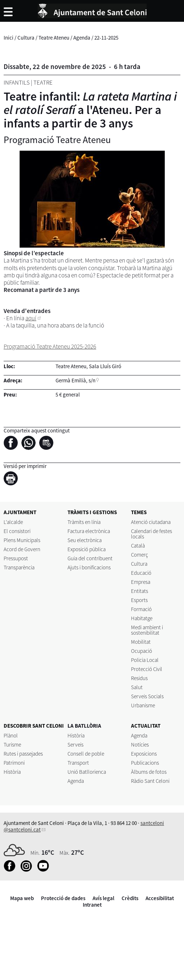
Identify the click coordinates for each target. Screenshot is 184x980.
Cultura (26, 38)
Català (138, 546)
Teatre (43, 82)
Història (12, 772)
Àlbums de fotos (149, 772)
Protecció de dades (63, 898)
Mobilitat (141, 642)
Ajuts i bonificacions (89, 567)
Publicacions (145, 763)
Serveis (75, 745)
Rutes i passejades (23, 754)
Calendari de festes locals (152, 534)
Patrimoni (14, 763)
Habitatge (142, 618)
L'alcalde (13, 522)
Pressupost (16, 558)
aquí (31, 318)
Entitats (140, 591)
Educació (141, 573)
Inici (9, 38)
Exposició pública (87, 549)
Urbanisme (143, 705)
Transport (78, 763)
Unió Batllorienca (87, 772)
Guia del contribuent (90, 558)
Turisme (12, 745)
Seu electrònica (85, 540)
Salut (137, 687)
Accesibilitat (160, 898)
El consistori (17, 531)
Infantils (17, 82)
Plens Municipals (22, 540)
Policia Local (145, 660)
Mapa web (22, 898)
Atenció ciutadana (151, 522)
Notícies (140, 745)
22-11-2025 (106, 38)
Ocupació (142, 651)
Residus (139, 678)
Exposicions (144, 754)
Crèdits (130, 898)
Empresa (141, 582)
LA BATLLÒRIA (84, 726)
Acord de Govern (22, 549)
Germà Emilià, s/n (75, 380)
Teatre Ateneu (54, 38)
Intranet (92, 905)
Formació (141, 609)
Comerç (140, 555)
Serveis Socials (147, 696)
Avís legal (103, 898)
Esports (139, 600)
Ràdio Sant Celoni (150, 781)
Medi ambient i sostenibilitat (147, 630)
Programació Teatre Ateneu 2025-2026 (50, 346)
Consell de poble (86, 754)
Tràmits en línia (84, 522)
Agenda (82, 38)
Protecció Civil (147, 669)
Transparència (19, 567)
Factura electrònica (89, 531)
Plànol (11, 735)
